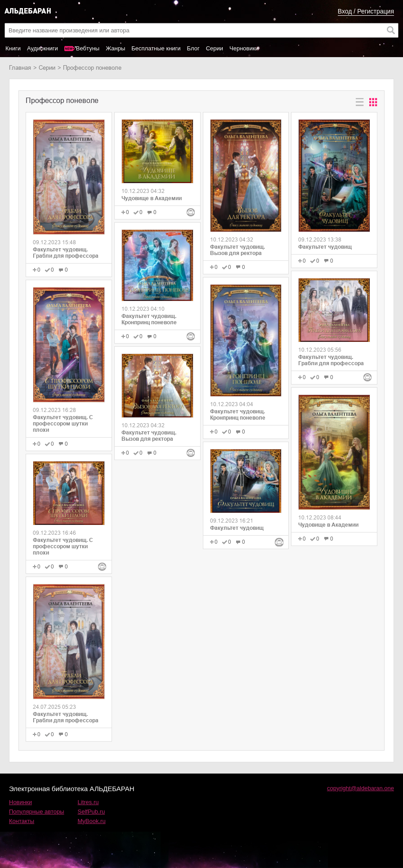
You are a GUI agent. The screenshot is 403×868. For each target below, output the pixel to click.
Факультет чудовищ (237, 528)
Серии (215, 48)
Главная (20, 68)
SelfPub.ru (92, 812)
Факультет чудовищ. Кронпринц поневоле (149, 319)
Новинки (20, 802)
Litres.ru (88, 802)
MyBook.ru (92, 821)
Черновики (244, 48)
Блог (193, 48)
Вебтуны (88, 48)
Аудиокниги (43, 48)
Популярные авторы (37, 812)
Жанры (115, 48)
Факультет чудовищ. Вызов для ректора (149, 436)
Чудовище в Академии (152, 198)
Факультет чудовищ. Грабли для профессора (66, 253)
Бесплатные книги (156, 48)
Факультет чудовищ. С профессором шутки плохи (63, 424)
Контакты (22, 821)
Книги (13, 48)
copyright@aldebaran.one (360, 788)
